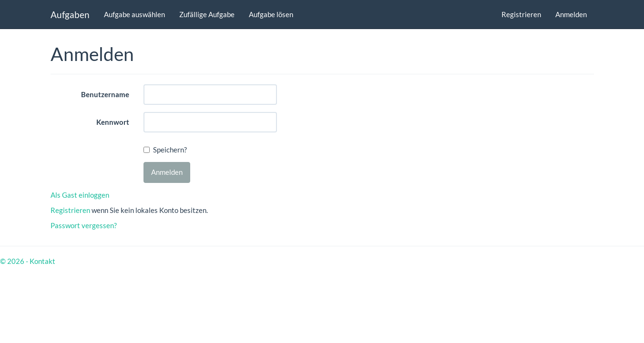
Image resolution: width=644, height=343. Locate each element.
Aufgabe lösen (271, 14)
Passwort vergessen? (84, 225)
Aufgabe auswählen (134, 14)
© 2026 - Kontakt (28, 261)
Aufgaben (70, 15)
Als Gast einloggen (80, 195)
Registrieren (521, 14)
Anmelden (571, 14)
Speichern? (170, 150)
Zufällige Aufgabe (207, 14)
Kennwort (113, 122)
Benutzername (105, 94)
